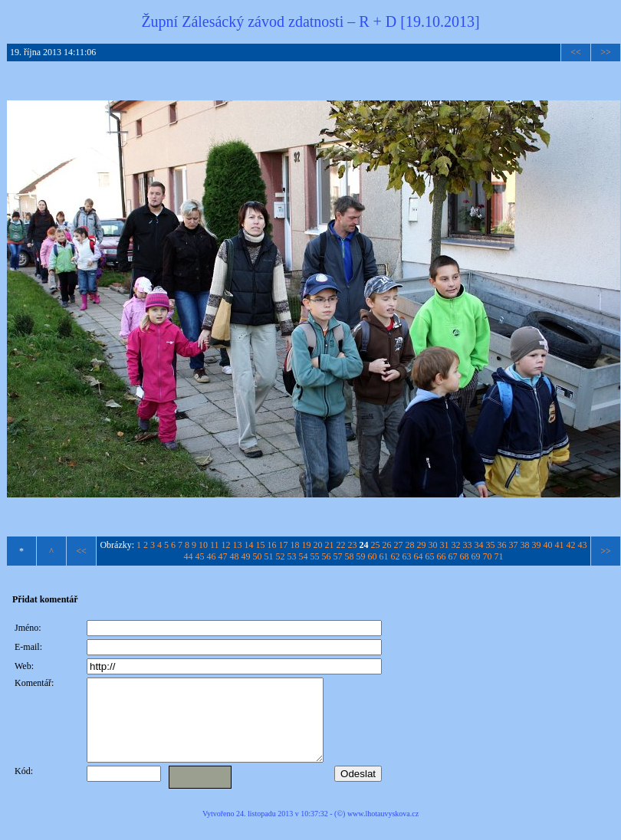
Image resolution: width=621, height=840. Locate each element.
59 (361, 556)
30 (433, 545)
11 (215, 545)
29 (422, 545)
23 (353, 545)
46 (212, 556)
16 (272, 545)
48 (235, 556)
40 (548, 545)
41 (560, 545)
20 (318, 545)
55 (315, 556)
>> (606, 52)
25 (376, 545)
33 (468, 545)
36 (502, 545)
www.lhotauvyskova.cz (383, 830)
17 (284, 545)
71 (499, 556)
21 (330, 545)
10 (203, 545)
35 (491, 545)
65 (430, 556)
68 (465, 556)
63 (407, 556)
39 (537, 545)
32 (456, 545)
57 (338, 556)
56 (327, 556)
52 (281, 556)
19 (307, 545)
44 (189, 556)
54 (304, 556)
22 (341, 545)
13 (238, 545)
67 (453, 556)
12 (226, 545)
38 (525, 545)
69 (476, 556)
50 (258, 556)
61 (384, 556)
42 (571, 545)
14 (249, 545)
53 (292, 556)
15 (261, 545)
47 (223, 556)
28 (410, 545)
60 (373, 556)
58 (350, 556)
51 (269, 556)
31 (445, 545)
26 (387, 545)
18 (295, 545)
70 (488, 556)
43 (583, 545)
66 (442, 556)
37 (514, 545)
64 (419, 556)
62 (396, 556)
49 (246, 556)
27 (399, 545)
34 (479, 545)
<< (576, 52)
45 (200, 556)
